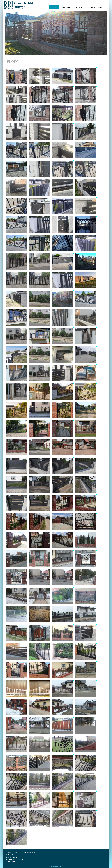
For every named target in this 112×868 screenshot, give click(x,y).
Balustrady (66, 7)
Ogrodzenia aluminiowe (96, 7)
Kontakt (79, 7)
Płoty (54, 7)
